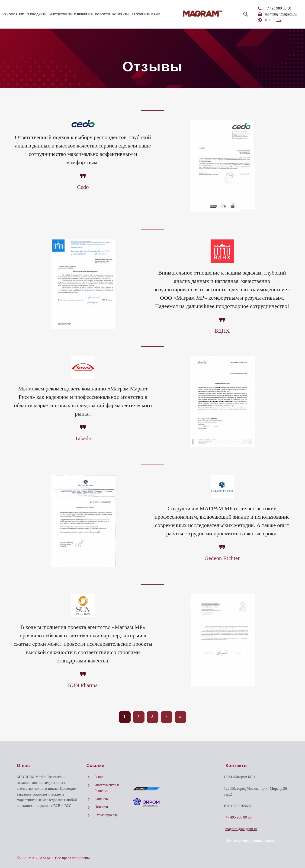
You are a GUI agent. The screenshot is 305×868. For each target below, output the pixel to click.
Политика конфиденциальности (250, 840)
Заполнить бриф (146, 14)
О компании (14, 14)
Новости (102, 14)
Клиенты (102, 799)
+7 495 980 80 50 (278, 8)
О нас (99, 777)
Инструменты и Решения (71, 14)
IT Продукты (37, 14)
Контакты (121, 14)
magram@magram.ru (281, 14)
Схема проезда (106, 815)
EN (279, 20)
